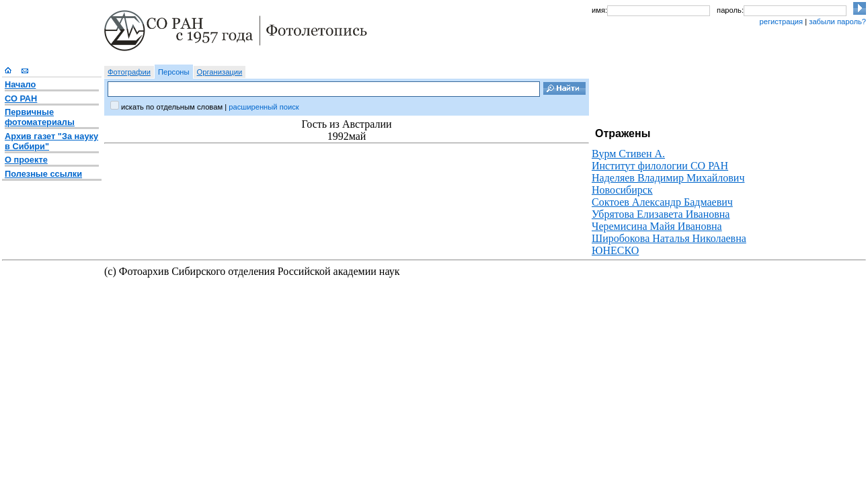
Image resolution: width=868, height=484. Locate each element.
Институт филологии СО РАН (660, 166)
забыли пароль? (837, 22)
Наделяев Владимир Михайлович (668, 178)
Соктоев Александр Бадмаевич (662, 202)
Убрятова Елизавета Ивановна (661, 214)
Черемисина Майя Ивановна (657, 226)
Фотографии (129, 72)
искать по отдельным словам (172, 107)
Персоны (174, 72)
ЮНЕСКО (615, 250)
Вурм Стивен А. (628, 154)
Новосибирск (622, 190)
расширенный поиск (264, 107)
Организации (220, 72)
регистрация (781, 22)
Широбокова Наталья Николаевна (669, 238)
